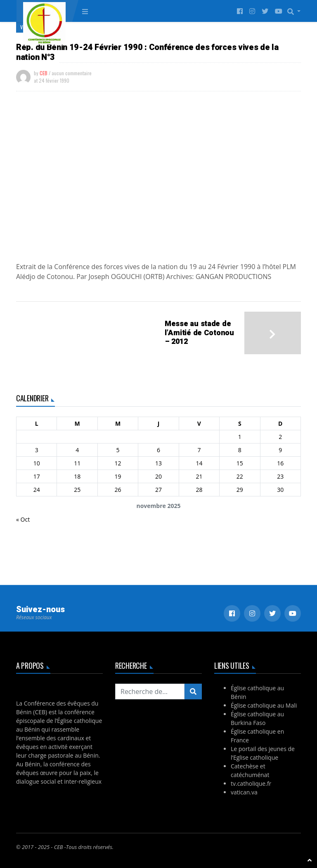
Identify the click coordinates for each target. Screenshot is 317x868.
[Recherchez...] (150, 692)
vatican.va (244, 792)
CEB (44, 73)
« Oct (23, 519)
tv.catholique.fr (251, 783)
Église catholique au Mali (264, 705)
